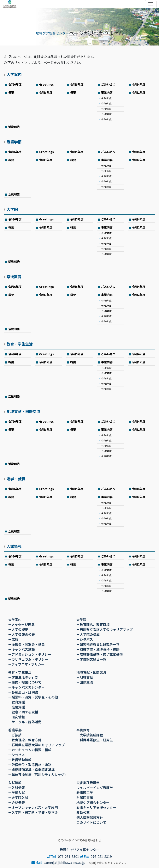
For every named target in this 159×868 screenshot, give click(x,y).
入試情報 (14, 546)
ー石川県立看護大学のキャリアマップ (105, 629)
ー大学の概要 (18, 629)
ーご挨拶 (15, 735)
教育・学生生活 (20, 344)
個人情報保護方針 (90, 817)
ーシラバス (85, 639)
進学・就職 (16, 479)
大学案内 (14, 74)
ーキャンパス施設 (22, 649)
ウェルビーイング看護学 (95, 788)
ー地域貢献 (85, 677)
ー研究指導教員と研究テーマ (98, 644)
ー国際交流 (85, 682)
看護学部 (14, 142)
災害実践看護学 (88, 783)
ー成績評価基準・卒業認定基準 (31, 770)
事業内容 (107, 92)
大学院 (12, 209)
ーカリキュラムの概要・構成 (30, 750)
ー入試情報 (17, 788)
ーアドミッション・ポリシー (30, 654)
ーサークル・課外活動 (25, 722)
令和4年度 (139, 84)
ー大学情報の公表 (22, 634)
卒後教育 (14, 276)
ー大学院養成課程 (90, 735)
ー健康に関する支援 (23, 712)
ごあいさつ (108, 84)
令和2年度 (106, 119)
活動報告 (14, 127)
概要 (11, 92)
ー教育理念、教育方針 (25, 740)
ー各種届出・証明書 (23, 692)
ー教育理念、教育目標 (93, 624)
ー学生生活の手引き (23, 677)
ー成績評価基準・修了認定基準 (100, 654)
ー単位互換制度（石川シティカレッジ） (38, 775)
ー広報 (13, 639)
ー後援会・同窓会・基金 (26, 644)
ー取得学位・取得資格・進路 (98, 649)
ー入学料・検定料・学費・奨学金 (33, 812)
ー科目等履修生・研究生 (95, 740)
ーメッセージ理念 (21, 624)
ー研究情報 (17, 717)
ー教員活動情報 (20, 760)
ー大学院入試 (18, 797)
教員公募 (83, 812)
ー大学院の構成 (88, 634)
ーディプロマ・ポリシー (26, 664)
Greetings (46, 84)
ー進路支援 (17, 707)
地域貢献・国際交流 (23, 411)
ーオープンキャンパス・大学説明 (33, 807)
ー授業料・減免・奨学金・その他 (33, 697)
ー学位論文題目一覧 (91, 659)
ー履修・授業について (25, 682)
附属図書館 (85, 797)
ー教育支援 (17, 702)
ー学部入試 (17, 793)
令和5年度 (77, 84)
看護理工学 (85, 793)
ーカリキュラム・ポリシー (28, 659)
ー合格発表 (17, 802)
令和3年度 (46, 92)
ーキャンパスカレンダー (26, 687)
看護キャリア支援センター (96, 807)
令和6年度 (15, 84)
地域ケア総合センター (52, 33)
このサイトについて (91, 822)
